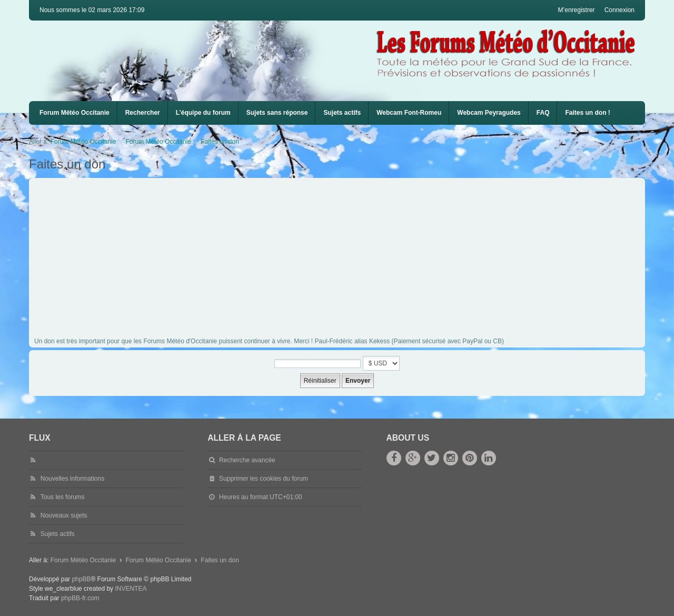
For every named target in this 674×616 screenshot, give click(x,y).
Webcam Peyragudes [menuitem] (489, 113)
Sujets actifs (342, 113)
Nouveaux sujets (64, 515)
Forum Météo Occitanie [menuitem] (75, 113)
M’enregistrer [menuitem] (577, 10)
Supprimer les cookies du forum (264, 479)
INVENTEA (131, 589)
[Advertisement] (350, 260)
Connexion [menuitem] (620, 10)
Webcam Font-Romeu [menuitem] (409, 113)
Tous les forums (63, 497)
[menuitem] (409, 113)
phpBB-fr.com (80, 598)
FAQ (543, 113)
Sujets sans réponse (277, 113)
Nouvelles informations (72, 479)
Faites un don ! (587, 113)
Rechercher (143, 113)
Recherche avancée (247, 460)
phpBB (81, 579)
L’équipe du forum (203, 113)
